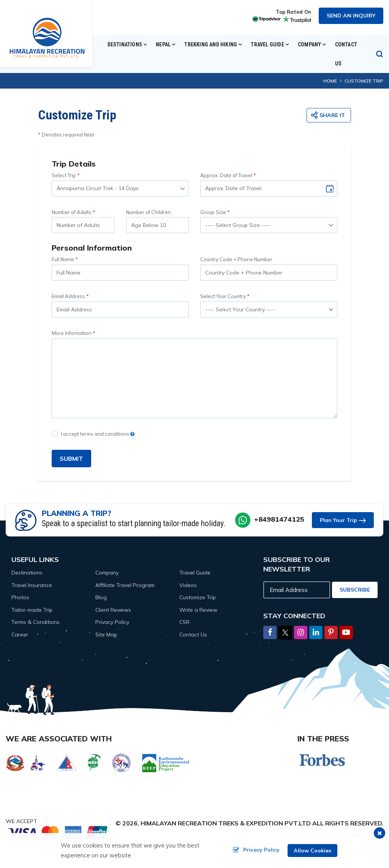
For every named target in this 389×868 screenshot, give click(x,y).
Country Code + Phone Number (236, 259)
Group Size (213, 212)
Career (20, 635)
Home (330, 81)
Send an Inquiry (351, 16)
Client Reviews (113, 610)
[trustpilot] (296, 19)
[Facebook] (270, 633)
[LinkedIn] (316, 633)
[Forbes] (322, 759)
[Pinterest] (331, 633)
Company (107, 573)
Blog (101, 597)
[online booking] (58, 832)
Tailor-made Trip (32, 610)
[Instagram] (301, 633)
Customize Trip (198, 597)
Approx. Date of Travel (226, 175)
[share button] (329, 115)
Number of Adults (72, 212)
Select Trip (64, 175)
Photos (20, 597)
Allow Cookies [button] (312, 851)
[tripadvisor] (266, 19)
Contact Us (346, 54)
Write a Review (198, 610)
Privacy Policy (112, 622)
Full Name (63, 259)
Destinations (27, 573)
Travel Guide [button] (267, 44)
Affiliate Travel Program (125, 585)
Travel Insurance (32, 585)
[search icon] (380, 54)
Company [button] (309, 44)
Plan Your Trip (338, 520)
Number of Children (149, 212)
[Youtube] (346, 633)
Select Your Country (223, 296)
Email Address (68, 296)
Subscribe (355, 590)
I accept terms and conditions (98, 434)
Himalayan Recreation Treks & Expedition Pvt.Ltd (226, 823)
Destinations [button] (125, 44)
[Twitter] (285, 632)
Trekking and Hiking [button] (211, 44)
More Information (72, 333)
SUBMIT (71, 459)
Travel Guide (195, 573)
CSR (184, 622)
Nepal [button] (163, 44)
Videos (188, 585)
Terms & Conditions (36, 622)
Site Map (106, 635)
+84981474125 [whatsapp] (279, 519)
